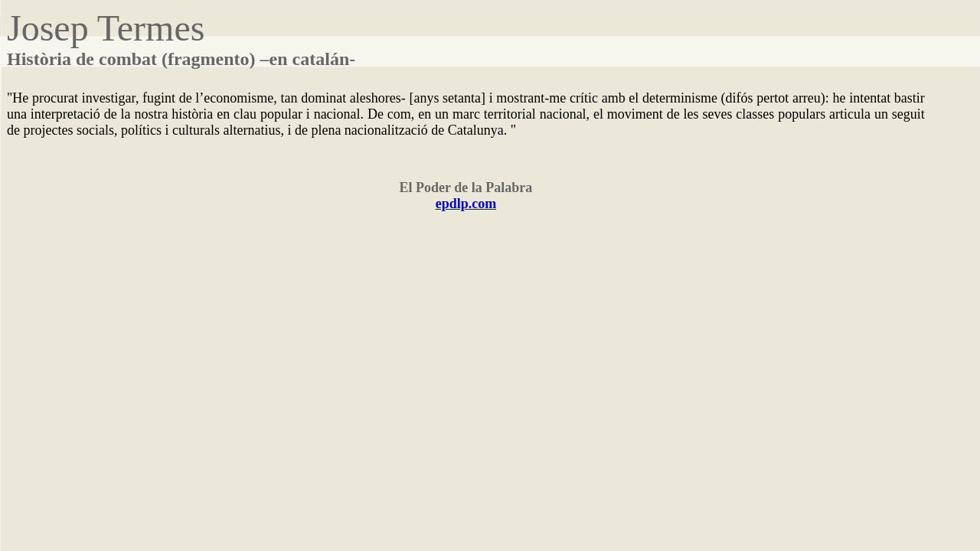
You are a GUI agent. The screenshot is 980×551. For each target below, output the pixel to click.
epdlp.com (466, 204)
